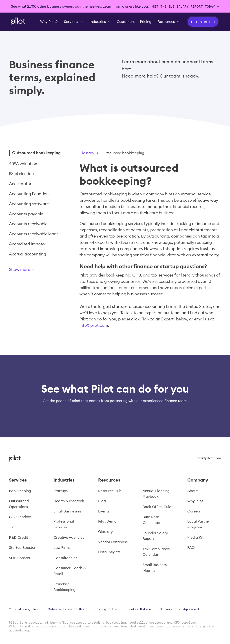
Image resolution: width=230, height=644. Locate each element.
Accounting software (29, 204)
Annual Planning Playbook (156, 494)
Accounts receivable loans (34, 234)
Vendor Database (113, 542)
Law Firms (62, 547)
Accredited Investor (28, 244)
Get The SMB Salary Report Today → (186, 6)
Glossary (87, 153)
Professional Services (64, 524)
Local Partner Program (199, 524)
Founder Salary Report (155, 536)
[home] (18, 21)
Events (104, 511)
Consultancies (65, 558)
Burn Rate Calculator (152, 520)
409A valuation (23, 164)
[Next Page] (37, 270)
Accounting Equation (29, 194)
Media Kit (195, 537)
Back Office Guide (158, 507)
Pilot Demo (107, 521)
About (192, 491)
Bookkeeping (20, 491)
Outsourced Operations (19, 504)
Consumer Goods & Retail (70, 571)
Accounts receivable (28, 224)
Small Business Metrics (155, 568)
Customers (126, 22)
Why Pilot (195, 501)
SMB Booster (20, 558)
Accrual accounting (28, 254)
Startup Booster (22, 547)
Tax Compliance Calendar (156, 552)
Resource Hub (110, 491)
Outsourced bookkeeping (36, 153)
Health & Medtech (69, 501)
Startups (61, 491)
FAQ (191, 547)
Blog (102, 501)
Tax (12, 527)
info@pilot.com (94, 325)
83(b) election (21, 174)
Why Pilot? (49, 22)
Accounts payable (26, 214)
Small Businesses (67, 511)
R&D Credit (19, 537)
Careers (194, 511)
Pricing (146, 22)
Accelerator (20, 184)
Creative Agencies (69, 537)
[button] (74, 22)
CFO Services (20, 517)
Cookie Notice (139, 609)
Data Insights (109, 552)
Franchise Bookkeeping (64, 587)
